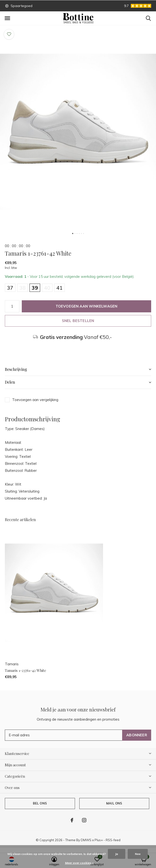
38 (22, 288)
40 (47, 288)
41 (59, 288)
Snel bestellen (78, 321)
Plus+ (99, 840)
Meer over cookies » (79, 863)
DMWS (86, 840)
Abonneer (137, 735)
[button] (7, 18)
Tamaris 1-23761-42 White (26, 670)
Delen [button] (10, 382)
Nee (138, 854)
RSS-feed (113, 840)
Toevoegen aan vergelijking (35, 400)
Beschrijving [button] (16, 369)
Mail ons (114, 803)
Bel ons (40, 803)
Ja (117, 854)
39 (35, 288)
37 (10, 288)
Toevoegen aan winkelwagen (87, 306)
